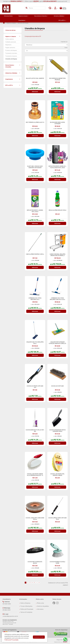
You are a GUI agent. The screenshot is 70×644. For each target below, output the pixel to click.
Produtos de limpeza (11, 50)
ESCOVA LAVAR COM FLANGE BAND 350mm (35, 519)
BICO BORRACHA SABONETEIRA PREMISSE (57, 79)
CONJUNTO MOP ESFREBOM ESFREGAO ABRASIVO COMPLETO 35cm (57, 343)
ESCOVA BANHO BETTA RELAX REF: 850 (35, 431)
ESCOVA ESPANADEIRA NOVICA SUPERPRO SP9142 (58, 431)
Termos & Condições (26, 612)
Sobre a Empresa (25, 603)
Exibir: (66, 47)
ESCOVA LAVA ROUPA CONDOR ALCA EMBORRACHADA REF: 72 (35, 475)
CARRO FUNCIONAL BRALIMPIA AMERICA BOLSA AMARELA (58, 255)
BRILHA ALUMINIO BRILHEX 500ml (58, 210)
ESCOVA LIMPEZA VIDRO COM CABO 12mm (58, 519)
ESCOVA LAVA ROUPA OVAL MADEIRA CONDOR (57, 475)
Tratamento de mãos (11, 53)
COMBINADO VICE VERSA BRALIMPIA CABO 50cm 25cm (57, 299)
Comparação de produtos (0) (33, 36)
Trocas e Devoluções (26, 606)
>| (39, 583)
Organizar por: (64, 42)
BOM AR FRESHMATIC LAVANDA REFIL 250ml (35, 211)
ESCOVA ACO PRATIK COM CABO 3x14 (35, 387)
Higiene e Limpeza (11, 23)
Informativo (40, 609)
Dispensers (8, 45)
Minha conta (41, 603)
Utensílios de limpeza (23, 23)
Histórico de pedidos (43, 606)
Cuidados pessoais (11, 42)
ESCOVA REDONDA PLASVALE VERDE (58, 562)
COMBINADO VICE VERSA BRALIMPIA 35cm (35, 299)
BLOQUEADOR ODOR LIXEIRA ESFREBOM (57, 123)
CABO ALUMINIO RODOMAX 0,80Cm (35, 254)
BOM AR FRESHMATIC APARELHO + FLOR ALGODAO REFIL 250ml (57, 167)
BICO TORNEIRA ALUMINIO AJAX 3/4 (35, 122)
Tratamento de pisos (11, 56)
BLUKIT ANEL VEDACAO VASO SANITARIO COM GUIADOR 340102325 (35, 168)
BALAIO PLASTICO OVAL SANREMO (35, 78)
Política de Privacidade (27, 609)
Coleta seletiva (10, 39)
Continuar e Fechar (39, 637)
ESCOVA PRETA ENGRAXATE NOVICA (35, 562)
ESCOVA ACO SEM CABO (57, 386)
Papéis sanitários (10, 47)
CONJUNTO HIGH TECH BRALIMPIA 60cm (35, 343)
